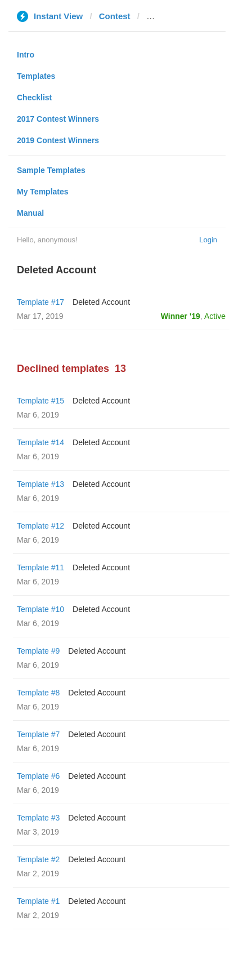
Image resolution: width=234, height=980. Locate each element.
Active (215, 316)
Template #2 (38, 859)
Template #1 (38, 901)
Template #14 (40, 442)
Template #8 (38, 693)
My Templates (43, 192)
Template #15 (40, 401)
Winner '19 (181, 316)
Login (208, 240)
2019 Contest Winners (58, 140)
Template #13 (40, 484)
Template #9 (38, 651)
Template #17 (40, 302)
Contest (115, 16)
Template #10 (40, 609)
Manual (30, 213)
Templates (36, 76)
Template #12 (40, 526)
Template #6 (38, 776)
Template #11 (40, 567)
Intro (26, 55)
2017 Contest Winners (58, 119)
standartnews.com (183, 16)
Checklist (34, 97)
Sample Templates (51, 170)
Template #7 (38, 734)
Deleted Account (101, 302)
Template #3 (38, 818)
